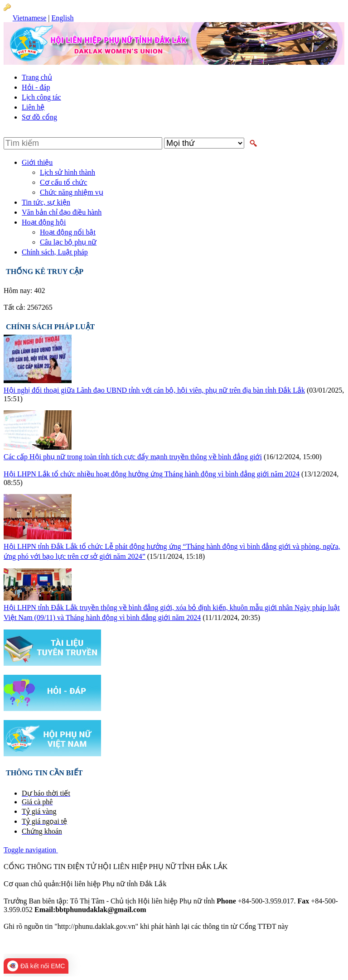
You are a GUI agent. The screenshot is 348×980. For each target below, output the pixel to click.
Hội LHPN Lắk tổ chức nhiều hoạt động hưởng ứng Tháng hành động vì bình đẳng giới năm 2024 (152, 474)
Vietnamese (30, 18)
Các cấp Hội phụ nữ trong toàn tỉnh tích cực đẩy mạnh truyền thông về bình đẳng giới (133, 457)
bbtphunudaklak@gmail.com (190, 910)
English (62, 18)
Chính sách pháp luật (50, 327)
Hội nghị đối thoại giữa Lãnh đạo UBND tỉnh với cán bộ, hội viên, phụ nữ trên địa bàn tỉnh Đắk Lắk (154, 390)
